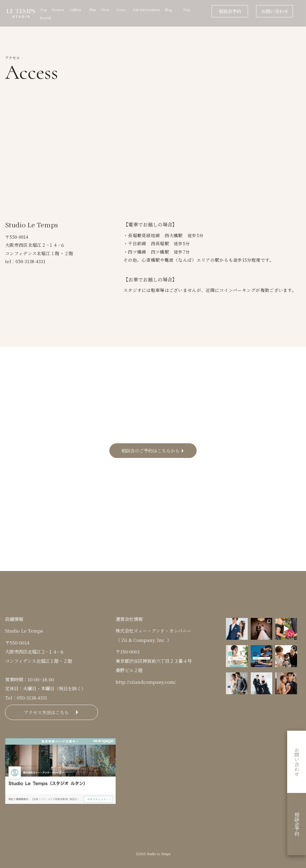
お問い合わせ (275, 11)
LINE (190, 534)
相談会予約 (230, 11)
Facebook (190, 514)
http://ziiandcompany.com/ (146, 682)
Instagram (116, 514)
